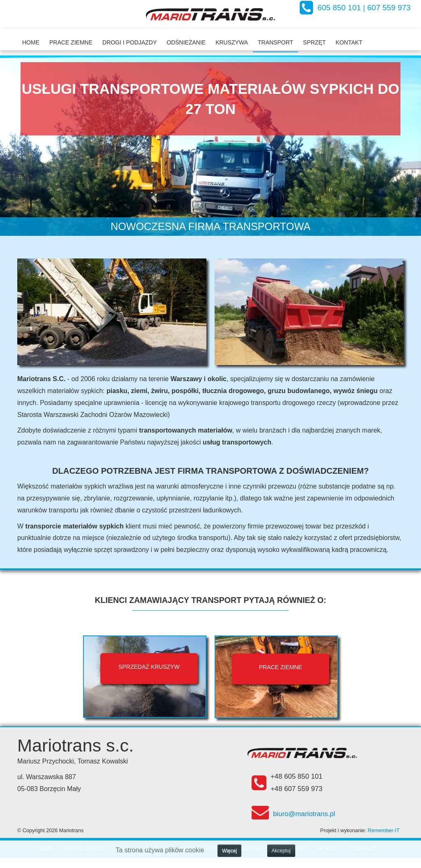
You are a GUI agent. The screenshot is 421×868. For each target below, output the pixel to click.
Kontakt (349, 42)
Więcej (229, 851)
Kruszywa (232, 42)
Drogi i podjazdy (130, 42)
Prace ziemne (71, 42)
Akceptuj (281, 851)
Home (31, 42)
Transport (275, 42)
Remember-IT (384, 831)
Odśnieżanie (186, 42)
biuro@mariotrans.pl (304, 814)
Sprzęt (314, 42)
